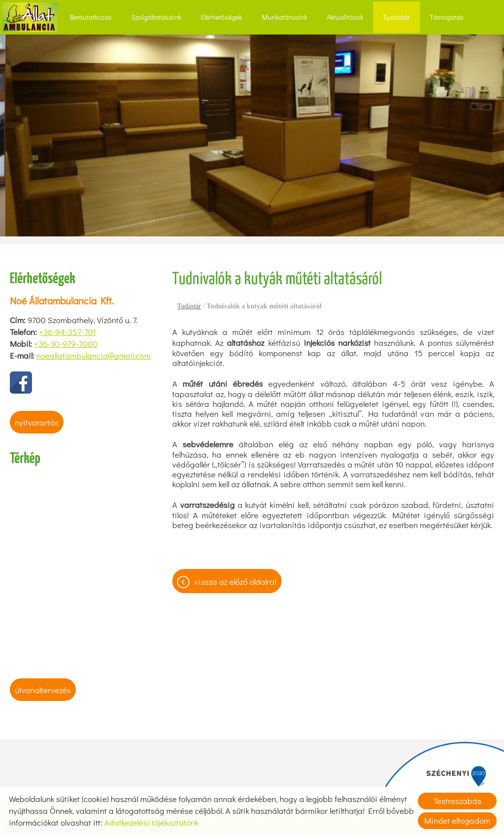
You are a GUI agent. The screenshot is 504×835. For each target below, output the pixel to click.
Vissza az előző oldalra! (236, 582)
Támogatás (447, 17)
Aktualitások (345, 17)
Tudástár (396, 17)
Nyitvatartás (37, 422)
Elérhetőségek (221, 17)
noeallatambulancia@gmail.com (94, 355)
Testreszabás (457, 801)
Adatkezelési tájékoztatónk (151, 822)
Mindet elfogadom (457, 820)
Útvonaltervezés (43, 690)
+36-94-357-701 (67, 332)
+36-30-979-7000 (66, 344)
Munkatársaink (284, 17)
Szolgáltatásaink (156, 17)
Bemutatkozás (91, 17)
